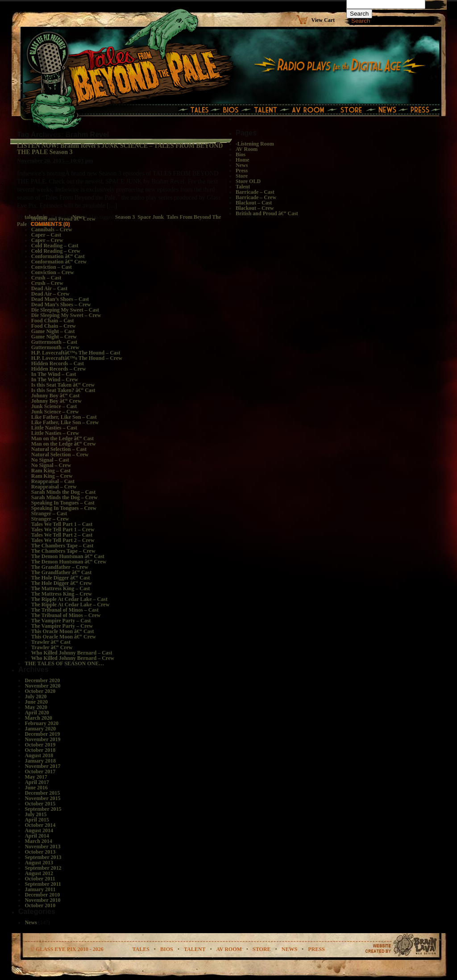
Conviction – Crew (53, 272)
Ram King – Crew (52, 476)
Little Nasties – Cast (54, 428)
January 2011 (40, 889)
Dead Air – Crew (50, 294)
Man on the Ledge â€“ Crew (64, 444)
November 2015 (42, 798)
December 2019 (42, 734)
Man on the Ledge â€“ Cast (62, 438)
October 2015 (40, 804)
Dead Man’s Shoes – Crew (61, 304)
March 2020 (38, 718)
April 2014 (37, 836)
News (78, 217)
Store (242, 176)
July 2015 (35, 814)
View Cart (323, 20)
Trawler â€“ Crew (52, 647)
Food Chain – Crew (54, 326)
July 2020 (35, 696)
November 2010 (42, 900)
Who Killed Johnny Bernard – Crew (73, 658)
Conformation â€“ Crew (59, 262)
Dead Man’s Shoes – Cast (60, 299)
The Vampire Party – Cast (61, 621)
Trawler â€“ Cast (51, 642)
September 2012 (43, 868)
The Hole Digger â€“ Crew (62, 583)
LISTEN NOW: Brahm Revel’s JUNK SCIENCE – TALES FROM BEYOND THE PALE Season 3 (120, 149)
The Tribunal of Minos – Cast (65, 610)
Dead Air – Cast (49, 288)
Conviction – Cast (52, 267)
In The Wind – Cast (54, 374)
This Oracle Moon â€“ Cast (63, 631)
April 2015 (37, 820)
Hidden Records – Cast (58, 363)
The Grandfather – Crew (60, 567)
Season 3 (125, 217)
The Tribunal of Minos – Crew (66, 615)
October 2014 (40, 825)
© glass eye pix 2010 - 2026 (67, 949)
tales (141, 949)
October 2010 (40, 905)
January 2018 (40, 761)
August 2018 (39, 755)
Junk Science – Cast (54, 406)
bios (167, 949)
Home (243, 160)
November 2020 (42, 686)
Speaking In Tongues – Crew (64, 508)
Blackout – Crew (255, 208)
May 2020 (36, 707)
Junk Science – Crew (55, 412)
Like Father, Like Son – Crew (65, 422)
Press (242, 171)
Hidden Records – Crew (59, 369)
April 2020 (37, 713)
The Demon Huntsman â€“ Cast (68, 556)
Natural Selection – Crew (60, 455)
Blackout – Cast (254, 203)
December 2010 (42, 895)
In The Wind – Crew (55, 379)
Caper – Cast (46, 235)
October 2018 (40, 750)
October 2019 (40, 745)
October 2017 (40, 771)
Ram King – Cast (51, 471)
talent (195, 949)
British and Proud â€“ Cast (267, 213)
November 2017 (42, 766)
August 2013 (39, 863)
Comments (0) (50, 224)
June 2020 (36, 702)
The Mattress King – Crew (62, 594)
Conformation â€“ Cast (58, 256)
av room (229, 949)
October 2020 (40, 691)
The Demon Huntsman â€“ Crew (69, 562)
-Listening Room (255, 144)
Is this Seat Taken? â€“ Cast (63, 390)
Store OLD (248, 181)
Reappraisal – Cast (53, 481)
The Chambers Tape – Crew (63, 551)
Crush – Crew (47, 283)
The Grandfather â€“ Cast (61, 572)
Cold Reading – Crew (56, 251)
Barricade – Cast (255, 192)
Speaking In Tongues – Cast (63, 503)
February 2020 (42, 723)
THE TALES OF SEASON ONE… (64, 663)
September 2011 (43, 884)
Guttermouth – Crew (55, 347)
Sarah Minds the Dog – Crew (64, 497)
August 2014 (39, 830)
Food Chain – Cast (53, 321)
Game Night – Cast (53, 331)
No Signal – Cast (50, 460)
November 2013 (42, 847)
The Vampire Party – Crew (62, 626)
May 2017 (36, 777)
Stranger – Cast (49, 513)
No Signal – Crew (51, 465)
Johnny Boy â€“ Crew (56, 401)
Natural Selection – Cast (59, 449)
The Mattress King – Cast (61, 588)
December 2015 (42, 793)
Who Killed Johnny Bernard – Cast (72, 653)
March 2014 (38, 841)
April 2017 (37, 782)
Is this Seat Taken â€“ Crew (63, 385)
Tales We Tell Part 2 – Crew (63, 540)
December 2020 (42, 680)
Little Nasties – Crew (55, 433)
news (289, 949)
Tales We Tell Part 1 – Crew (63, 530)
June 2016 (36, 788)
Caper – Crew (47, 240)
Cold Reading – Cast (55, 246)
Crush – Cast (46, 278)
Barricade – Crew (256, 197)
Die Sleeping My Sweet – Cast (65, 310)
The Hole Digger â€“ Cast (61, 578)
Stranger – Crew (50, 519)
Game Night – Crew (54, 337)
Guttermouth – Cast (54, 342)
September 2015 (43, 809)
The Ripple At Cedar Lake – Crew (71, 605)
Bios (241, 154)
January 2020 (40, 729)
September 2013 (43, 857)
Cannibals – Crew (52, 229)
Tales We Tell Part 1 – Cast (62, 524)
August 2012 (39, 873)
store (262, 949)
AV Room (247, 149)
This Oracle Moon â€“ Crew (64, 637)
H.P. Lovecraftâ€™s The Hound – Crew (77, 358)
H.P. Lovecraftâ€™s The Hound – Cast (76, 353)
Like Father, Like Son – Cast (64, 417)
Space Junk (151, 217)
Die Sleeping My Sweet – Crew (66, 315)
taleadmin (36, 217)
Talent (243, 187)
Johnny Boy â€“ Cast (55, 396)
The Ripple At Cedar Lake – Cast (69, 599)
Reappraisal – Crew (54, 487)
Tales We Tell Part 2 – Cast (62, 535)
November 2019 (42, 739)
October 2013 (40, 852)
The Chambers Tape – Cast (62, 546)
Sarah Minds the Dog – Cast (63, 492)
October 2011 (40, 879)
